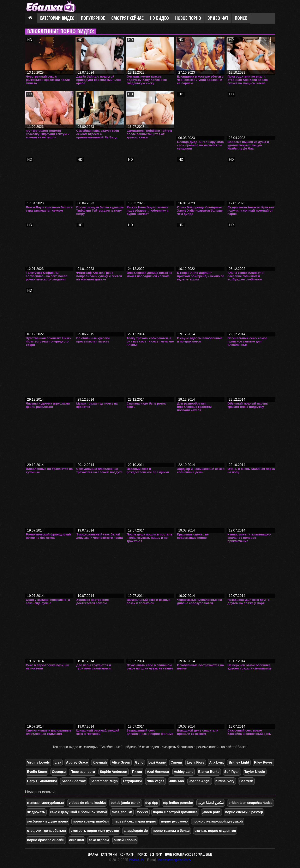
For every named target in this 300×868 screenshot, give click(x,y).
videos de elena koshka (87, 803)
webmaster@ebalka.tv (175, 860)
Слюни (176, 762)
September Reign (104, 781)
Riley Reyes (263, 762)
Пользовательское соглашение (189, 854)
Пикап (137, 772)
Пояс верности (83, 772)
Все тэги (156, 854)
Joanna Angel (200, 781)
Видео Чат (218, 18)
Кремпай (100, 762)
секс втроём (99, 840)
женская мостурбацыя (46, 803)
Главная (31, 18)
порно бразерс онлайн (46, 840)
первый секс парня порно (135, 821)
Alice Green (121, 762)
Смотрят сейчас (127, 18)
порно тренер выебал (91, 821)
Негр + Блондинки (42, 781)
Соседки (59, 772)
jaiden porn (211, 812)
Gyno (139, 762)
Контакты (127, 854)
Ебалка (93, 854)
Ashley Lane (184, 772)
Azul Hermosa (158, 772)
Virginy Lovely (38, 762)
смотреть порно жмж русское (95, 831)
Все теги (246, 781)
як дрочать (36, 812)
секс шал (76, 840)
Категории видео (57, 18)
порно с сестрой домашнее (175, 812)
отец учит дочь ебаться (46, 831)
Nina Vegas (155, 781)
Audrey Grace (77, 762)
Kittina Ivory (225, 781)
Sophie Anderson (114, 772)
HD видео (159, 18)
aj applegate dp (136, 831)
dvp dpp (152, 803)
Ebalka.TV (137, 860)
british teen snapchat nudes (250, 803)
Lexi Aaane (157, 762)
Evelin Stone (37, 772)
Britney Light (239, 762)
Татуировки (132, 781)
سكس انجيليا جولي (211, 803)
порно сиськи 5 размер (244, 812)
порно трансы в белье (171, 831)
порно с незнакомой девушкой (218, 821)
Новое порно (188, 18)
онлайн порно (125, 840)
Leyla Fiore (196, 762)
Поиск (241, 18)
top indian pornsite (178, 803)
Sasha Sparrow (74, 781)
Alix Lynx (217, 762)
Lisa (58, 762)
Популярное (93, 18)
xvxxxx (142, 812)
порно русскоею (174, 821)
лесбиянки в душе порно (47, 821)
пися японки (122, 812)
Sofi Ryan (232, 772)
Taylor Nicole (255, 772)
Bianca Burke (209, 772)
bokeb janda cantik (126, 803)
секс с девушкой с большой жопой (79, 812)
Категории (109, 854)
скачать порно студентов (215, 831)
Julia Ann (177, 781)
